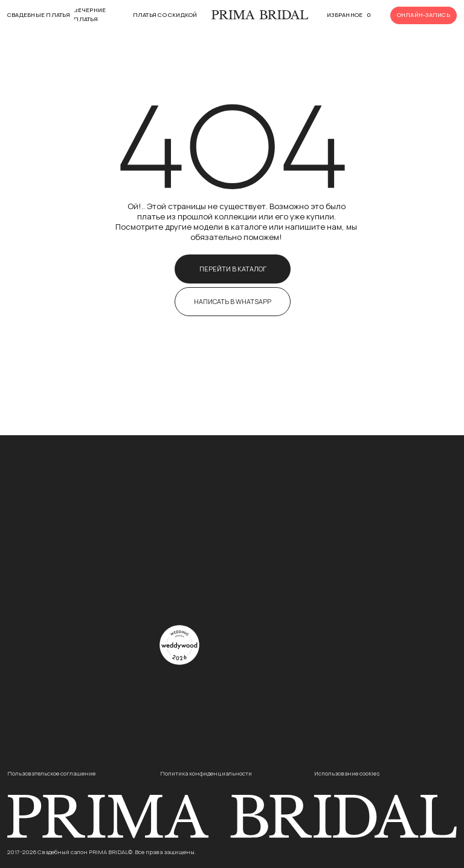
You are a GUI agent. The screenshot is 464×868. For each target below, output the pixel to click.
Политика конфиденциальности (206, 773)
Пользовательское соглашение (51, 773)
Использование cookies (347, 773)
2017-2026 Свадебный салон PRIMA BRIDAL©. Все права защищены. (101, 852)
